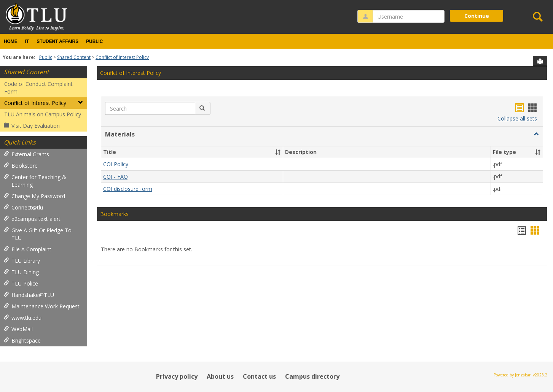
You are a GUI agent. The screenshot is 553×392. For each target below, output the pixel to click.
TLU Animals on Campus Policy (43, 114)
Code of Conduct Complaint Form (38, 88)
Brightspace (22, 340)
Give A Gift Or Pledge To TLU (38, 234)
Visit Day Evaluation (32, 126)
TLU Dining (21, 272)
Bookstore (21, 166)
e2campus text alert (32, 219)
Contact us (259, 376)
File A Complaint (28, 249)
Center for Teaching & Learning (35, 181)
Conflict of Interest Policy (122, 57)
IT (27, 41)
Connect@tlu (23, 207)
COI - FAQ (116, 177)
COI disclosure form (128, 189)
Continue (477, 16)
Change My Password (34, 196)
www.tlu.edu (23, 318)
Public (94, 41)
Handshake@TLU (29, 295)
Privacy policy (177, 376)
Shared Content (74, 57)
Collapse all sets (517, 118)
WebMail (18, 329)
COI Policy (116, 164)
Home (11, 41)
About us (220, 376)
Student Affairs (57, 41)
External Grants (26, 154)
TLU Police (21, 283)
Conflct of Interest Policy (131, 73)
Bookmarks (114, 214)
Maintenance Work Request (42, 306)
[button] (203, 108)
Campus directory (312, 376)
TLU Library (22, 261)
